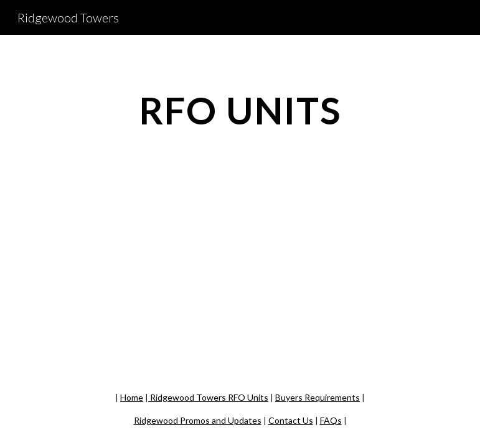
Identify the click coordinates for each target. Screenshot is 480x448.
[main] (240, 110)
